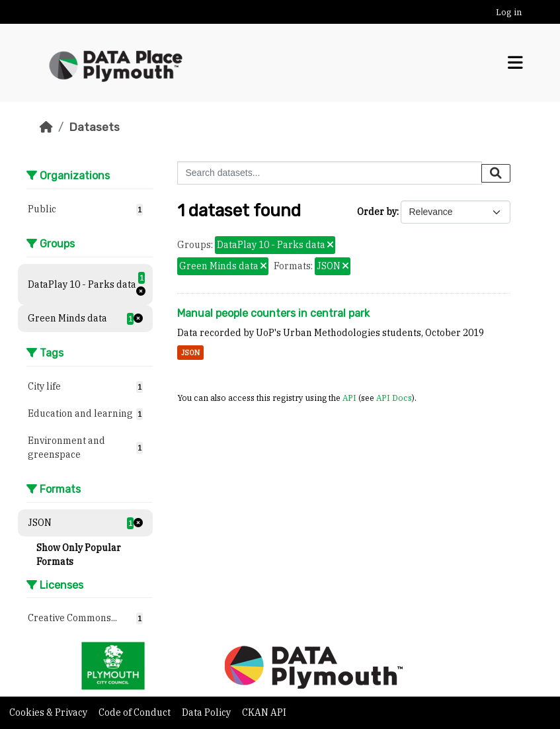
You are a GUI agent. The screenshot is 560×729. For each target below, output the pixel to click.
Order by (377, 212)
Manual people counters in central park (273, 313)
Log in (509, 12)
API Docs (394, 398)
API (349, 398)
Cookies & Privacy (49, 712)
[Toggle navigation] (515, 63)
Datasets (94, 127)
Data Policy (207, 712)
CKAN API (264, 712)
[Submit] (496, 173)
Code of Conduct (136, 712)
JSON (190, 353)
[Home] (46, 127)
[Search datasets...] (330, 173)
